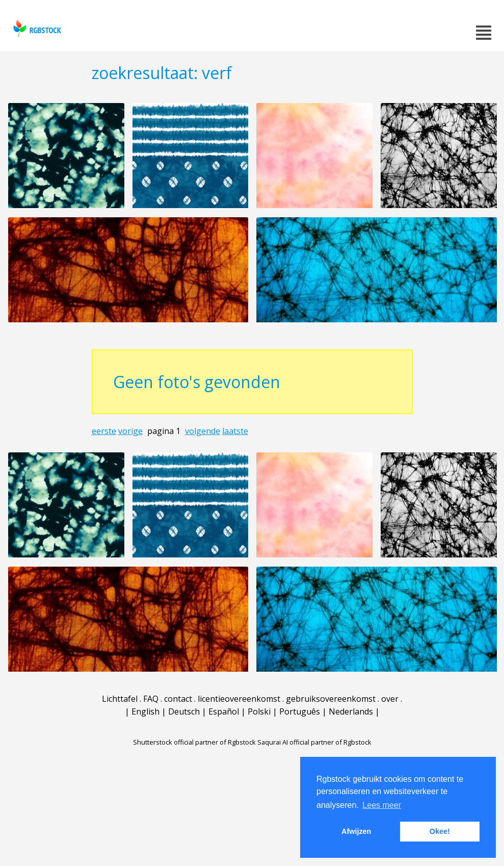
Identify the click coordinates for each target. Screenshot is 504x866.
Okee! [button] (440, 831)
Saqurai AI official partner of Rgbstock (314, 742)
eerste (104, 431)
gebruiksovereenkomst (331, 699)
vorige (130, 431)
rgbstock (36, 28)
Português (300, 711)
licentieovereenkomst (239, 699)
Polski (259, 711)
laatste (235, 431)
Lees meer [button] (382, 805)
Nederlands (351, 711)
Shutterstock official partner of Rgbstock (194, 742)
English (145, 711)
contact (178, 699)
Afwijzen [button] (356, 831)
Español (224, 711)
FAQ (151, 699)
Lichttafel (120, 699)
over (390, 699)
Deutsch (184, 711)
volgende (203, 431)
